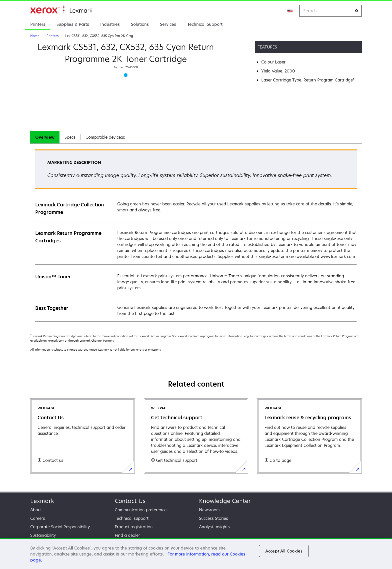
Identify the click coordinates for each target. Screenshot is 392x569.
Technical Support (205, 24)
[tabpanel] (196, 235)
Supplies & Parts (73, 24)
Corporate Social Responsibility (60, 527)
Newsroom (209, 510)
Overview (45, 137)
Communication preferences (142, 510)
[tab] (45, 137)
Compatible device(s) (105, 137)
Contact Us (130, 501)
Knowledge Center (225, 501)
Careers (38, 518)
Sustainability (43, 535)
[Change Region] (290, 11)
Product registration (134, 527)
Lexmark (42, 501)
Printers (38, 24)
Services (168, 24)
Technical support (132, 518)
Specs (70, 137)
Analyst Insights (214, 527)
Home (61, 9)
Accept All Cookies (284, 551)
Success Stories (213, 518)
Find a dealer (127, 535)
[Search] (357, 11)
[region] (196, 554)
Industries (110, 24)
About (36, 510)
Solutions (140, 24)
